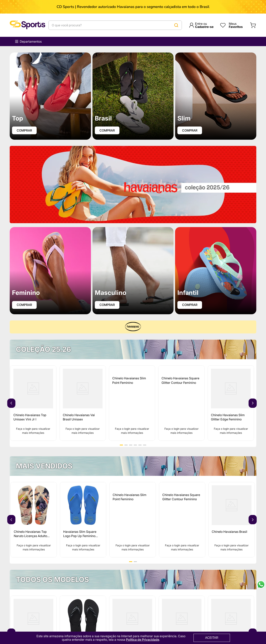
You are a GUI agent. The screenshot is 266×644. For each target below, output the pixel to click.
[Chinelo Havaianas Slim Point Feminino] (132, 403)
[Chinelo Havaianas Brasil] (232, 520)
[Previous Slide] (11, 403)
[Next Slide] (253, 403)
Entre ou (204, 25)
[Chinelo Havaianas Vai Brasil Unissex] (83, 403)
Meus (236, 25)
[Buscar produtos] (176, 25)
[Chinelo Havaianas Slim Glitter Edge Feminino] (231, 403)
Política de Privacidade (143, 640)
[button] (121, 445)
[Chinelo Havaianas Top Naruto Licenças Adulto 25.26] (34, 520)
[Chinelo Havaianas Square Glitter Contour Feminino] (181, 403)
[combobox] (115, 25)
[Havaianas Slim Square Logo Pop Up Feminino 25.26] (83, 520)
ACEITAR (212, 638)
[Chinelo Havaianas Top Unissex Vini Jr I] (33, 403)
